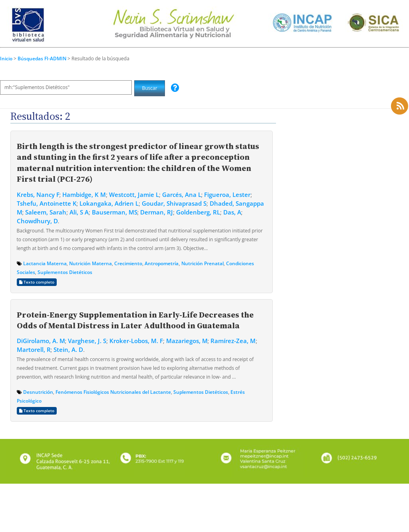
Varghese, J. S (87, 341)
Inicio (6, 59)
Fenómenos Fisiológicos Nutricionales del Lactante (113, 392)
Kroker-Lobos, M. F (136, 341)
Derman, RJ (157, 212)
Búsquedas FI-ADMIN (43, 59)
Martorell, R (34, 349)
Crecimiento (128, 263)
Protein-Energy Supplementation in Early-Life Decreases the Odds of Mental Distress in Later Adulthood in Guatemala (135, 320)
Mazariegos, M (187, 341)
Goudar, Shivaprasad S (174, 203)
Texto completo (37, 282)
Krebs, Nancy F (38, 195)
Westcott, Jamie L (134, 195)
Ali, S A (79, 212)
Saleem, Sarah (46, 212)
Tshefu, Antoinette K (47, 203)
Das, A (232, 212)
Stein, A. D (68, 349)
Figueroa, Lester (227, 195)
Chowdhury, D (37, 221)
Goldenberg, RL (198, 212)
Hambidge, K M (84, 195)
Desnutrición (38, 392)
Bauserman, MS (115, 212)
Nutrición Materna (90, 263)
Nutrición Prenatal (203, 263)
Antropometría (162, 263)
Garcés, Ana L (182, 195)
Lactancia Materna (45, 263)
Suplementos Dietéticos (65, 272)
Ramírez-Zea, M (233, 341)
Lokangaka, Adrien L (109, 203)
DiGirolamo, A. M (41, 341)
